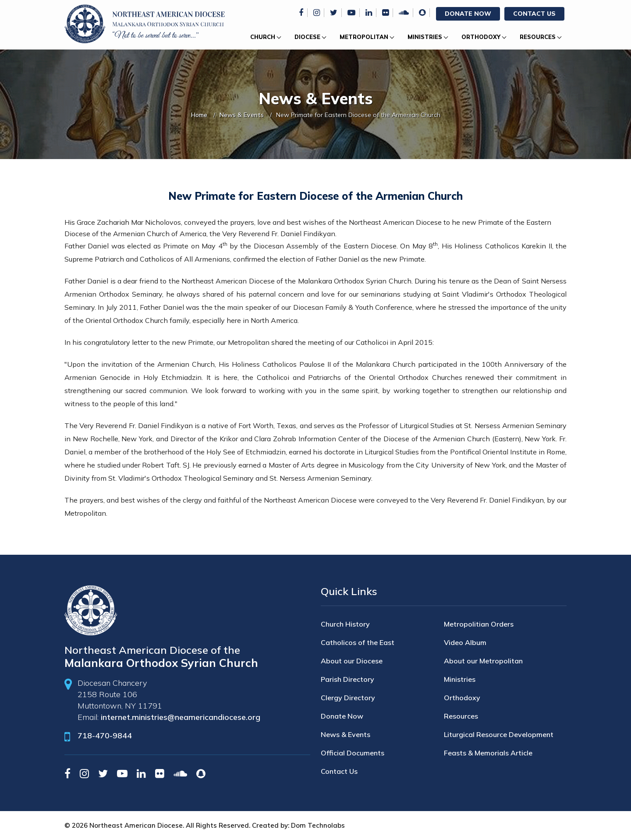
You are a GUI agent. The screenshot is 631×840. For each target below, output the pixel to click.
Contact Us (534, 14)
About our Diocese (352, 661)
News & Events (242, 115)
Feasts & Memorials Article (488, 753)
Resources (538, 37)
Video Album (465, 642)
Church (263, 37)
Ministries (425, 37)
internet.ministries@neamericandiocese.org (181, 717)
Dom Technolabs (318, 825)
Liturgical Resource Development (499, 734)
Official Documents (353, 753)
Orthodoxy (481, 37)
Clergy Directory (348, 698)
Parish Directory (347, 679)
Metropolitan (364, 37)
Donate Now (468, 14)
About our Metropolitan (483, 661)
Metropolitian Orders (479, 624)
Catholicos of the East (358, 642)
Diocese (307, 37)
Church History (345, 624)
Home (199, 115)
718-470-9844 (105, 735)
